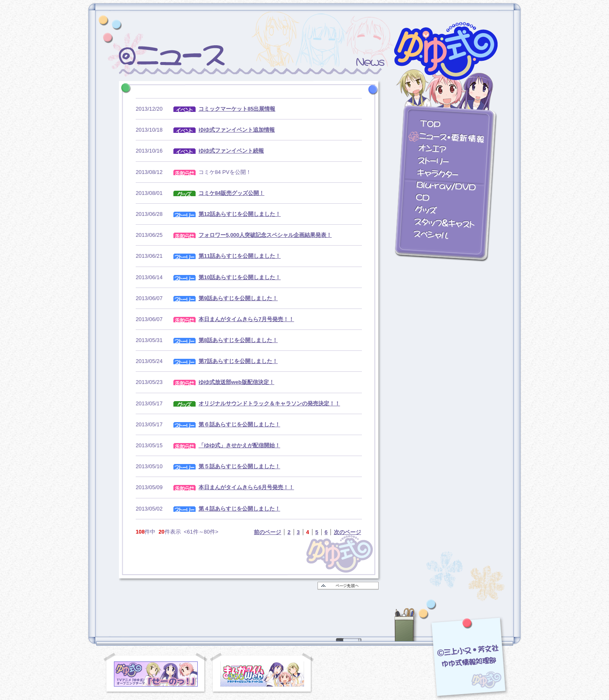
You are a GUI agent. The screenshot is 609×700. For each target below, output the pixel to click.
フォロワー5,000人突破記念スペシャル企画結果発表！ (265, 235)
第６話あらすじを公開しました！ (239, 424)
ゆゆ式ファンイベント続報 (231, 151)
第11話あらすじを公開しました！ (240, 256)
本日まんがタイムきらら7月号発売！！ (246, 319)
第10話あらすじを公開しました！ (240, 277)
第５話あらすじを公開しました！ (239, 466)
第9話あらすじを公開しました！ (238, 298)
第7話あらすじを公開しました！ (238, 361)
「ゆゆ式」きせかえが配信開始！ (239, 445)
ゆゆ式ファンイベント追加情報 (237, 130)
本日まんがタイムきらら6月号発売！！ (246, 487)
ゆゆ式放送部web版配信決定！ (236, 382)
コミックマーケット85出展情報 (237, 109)
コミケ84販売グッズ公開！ (231, 193)
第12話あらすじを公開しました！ (240, 214)
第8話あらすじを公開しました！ (238, 340)
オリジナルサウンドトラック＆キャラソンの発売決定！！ (269, 403)
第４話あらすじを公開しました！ (239, 509)
